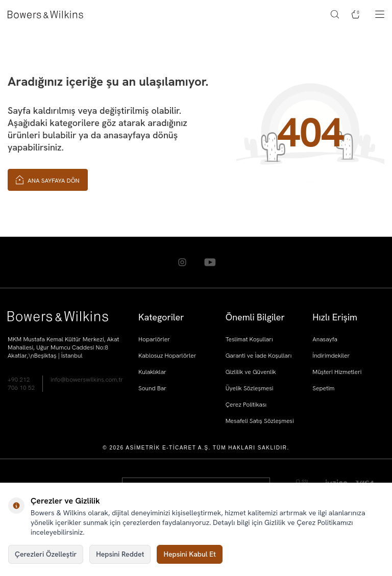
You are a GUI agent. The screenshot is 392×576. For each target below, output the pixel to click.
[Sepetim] (356, 14)
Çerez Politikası (246, 405)
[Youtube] (210, 262)
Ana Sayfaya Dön (48, 179)
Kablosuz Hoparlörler (167, 356)
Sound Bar (152, 388)
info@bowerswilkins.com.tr (87, 380)
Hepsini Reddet (120, 554)
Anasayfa (325, 339)
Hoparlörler (154, 339)
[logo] (45, 15)
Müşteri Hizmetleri (337, 372)
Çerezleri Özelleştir (46, 554)
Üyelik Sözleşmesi (250, 388)
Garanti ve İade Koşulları (259, 356)
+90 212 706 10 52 (21, 384)
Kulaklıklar (152, 372)
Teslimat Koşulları (249, 339)
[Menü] (380, 14)
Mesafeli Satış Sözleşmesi (260, 421)
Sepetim (323, 388)
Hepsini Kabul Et (190, 554)
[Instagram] (182, 262)
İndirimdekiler (331, 356)
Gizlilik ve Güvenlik (251, 372)
